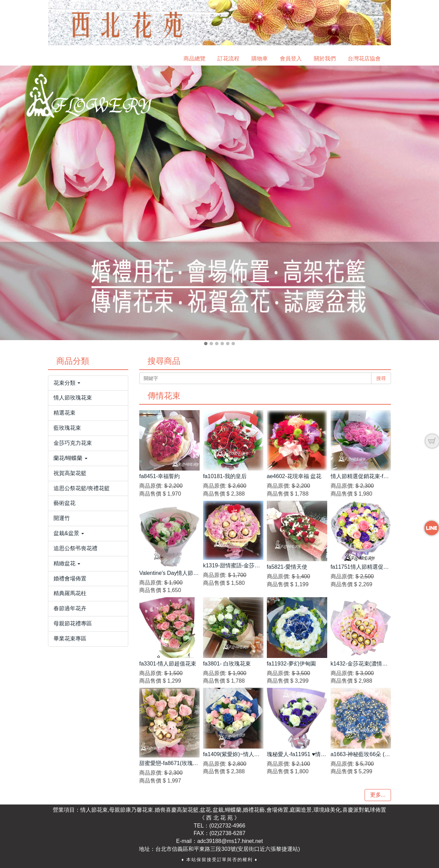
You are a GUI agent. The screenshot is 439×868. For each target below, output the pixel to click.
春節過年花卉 (70, 608)
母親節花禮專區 (73, 623)
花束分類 (67, 383)
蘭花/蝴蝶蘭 (70, 458)
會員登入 (291, 59)
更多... (378, 795)
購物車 (260, 59)
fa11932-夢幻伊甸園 (291, 664)
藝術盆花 (64, 503)
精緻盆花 (67, 563)
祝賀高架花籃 (70, 473)
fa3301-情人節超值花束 (168, 664)
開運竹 (62, 518)
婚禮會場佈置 (70, 578)
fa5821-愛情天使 (287, 567)
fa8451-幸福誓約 (159, 476)
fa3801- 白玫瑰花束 (227, 664)
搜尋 (381, 378)
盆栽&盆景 (69, 533)
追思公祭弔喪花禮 (75, 548)
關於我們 (325, 59)
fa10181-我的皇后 (225, 476)
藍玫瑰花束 (67, 428)
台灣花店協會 (364, 59)
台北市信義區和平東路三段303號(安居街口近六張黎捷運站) (228, 849)
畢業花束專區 (70, 639)
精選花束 (64, 413)
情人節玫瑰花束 (73, 398)
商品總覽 (194, 59)
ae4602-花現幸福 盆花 (294, 476)
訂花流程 (228, 59)
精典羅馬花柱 (70, 593)
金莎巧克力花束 (73, 443)
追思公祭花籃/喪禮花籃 (82, 488)
